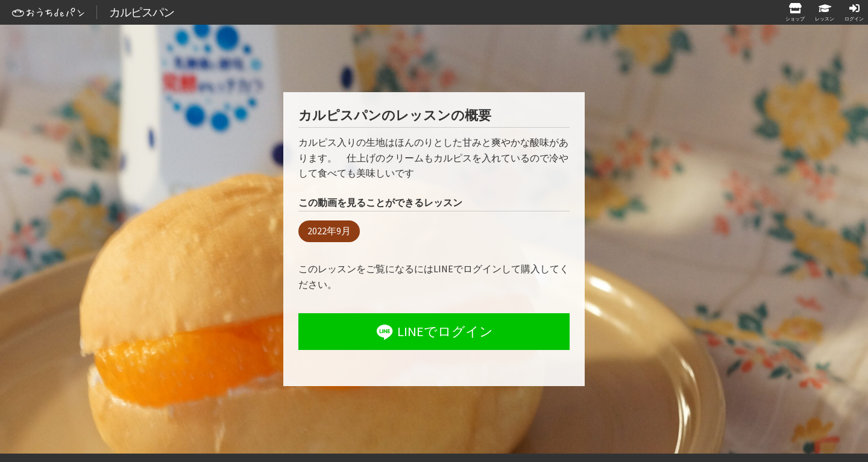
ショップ (795, 18)
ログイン (854, 18)
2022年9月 (329, 231)
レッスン (825, 18)
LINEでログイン (433, 332)
